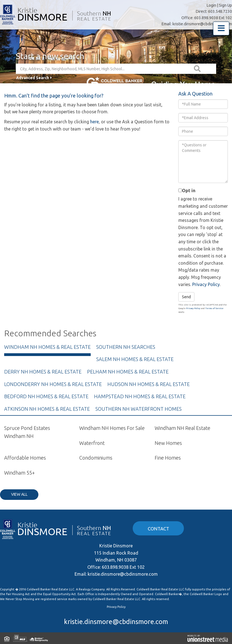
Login (211, 5)
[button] (198, 69)
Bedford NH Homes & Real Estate (46, 396)
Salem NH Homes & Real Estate (135, 359)
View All (19, 494)
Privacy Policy (206, 284)
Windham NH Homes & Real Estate (47, 347)
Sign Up (225, 5)
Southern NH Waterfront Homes (139, 409)
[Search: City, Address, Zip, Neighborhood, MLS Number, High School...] (98, 69)
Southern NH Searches (126, 347)
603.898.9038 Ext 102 (213, 18)
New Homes (168, 443)
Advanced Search (33, 78)
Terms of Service (214, 308)
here (94, 122)
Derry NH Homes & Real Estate (43, 372)
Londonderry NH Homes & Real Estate (53, 384)
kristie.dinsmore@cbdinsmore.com (202, 24)
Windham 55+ (19, 473)
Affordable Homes (25, 458)
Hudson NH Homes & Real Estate (149, 384)
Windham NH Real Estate (182, 428)
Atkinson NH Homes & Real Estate (47, 409)
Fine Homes (168, 458)
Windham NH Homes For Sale (112, 428)
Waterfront (92, 443)
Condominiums (96, 458)
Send (186, 297)
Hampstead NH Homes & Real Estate (140, 396)
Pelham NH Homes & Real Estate (128, 372)
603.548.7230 (220, 11)
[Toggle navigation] (221, 28)
